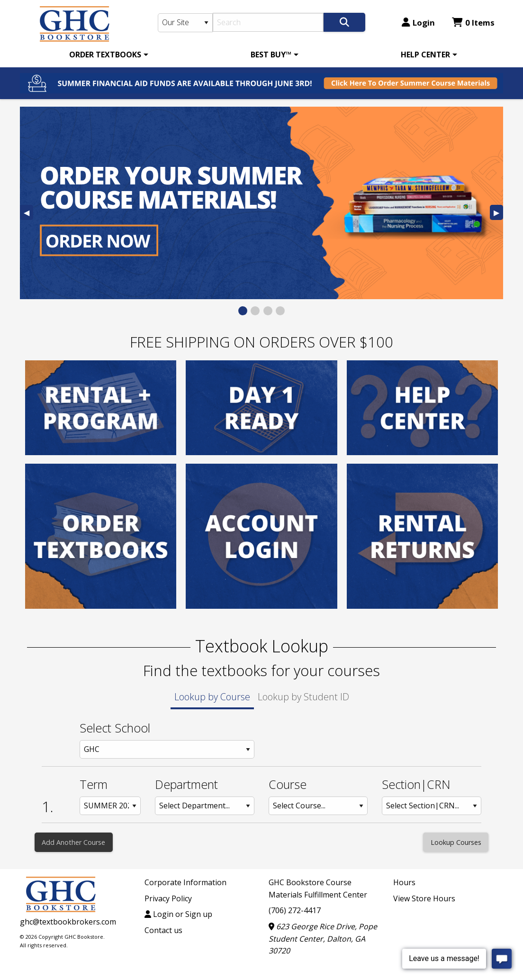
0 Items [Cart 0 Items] (473, 23)
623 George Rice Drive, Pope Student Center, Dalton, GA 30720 (323, 939)
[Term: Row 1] (110, 806)
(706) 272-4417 (295, 910)
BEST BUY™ (271, 55)
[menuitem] (107, 55)
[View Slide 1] (243, 311)
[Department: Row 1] (205, 806)
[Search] (268, 22)
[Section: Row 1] (432, 806)
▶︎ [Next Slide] (498, 214)
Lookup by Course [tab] (212, 697)
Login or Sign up (178, 914)
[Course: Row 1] (318, 806)
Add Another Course (73, 842)
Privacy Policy (168, 898)
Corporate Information (185, 882)
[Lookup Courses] (456, 842)
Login (418, 23)
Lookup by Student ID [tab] (303, 697)
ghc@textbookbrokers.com (68, 922)
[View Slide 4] (280, 311)
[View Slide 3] (268, 311)
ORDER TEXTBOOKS (105, 55)
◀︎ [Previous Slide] (28, 214)
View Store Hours (424, 898)
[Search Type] (185, 23)
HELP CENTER (425, 55)
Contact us (163, 930)
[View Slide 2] (255, 311)
